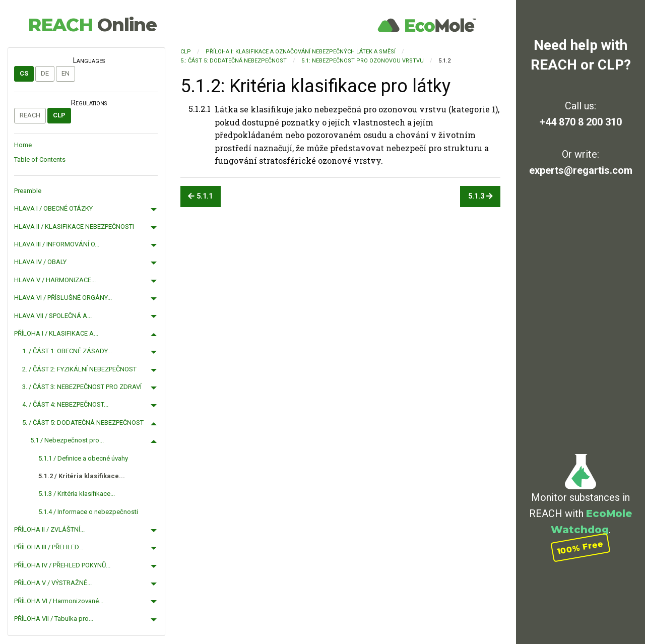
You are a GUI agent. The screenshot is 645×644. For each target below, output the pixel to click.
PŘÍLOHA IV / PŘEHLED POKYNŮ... (62, 565)
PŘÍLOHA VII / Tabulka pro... (54, 619)
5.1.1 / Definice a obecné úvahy (83, 458)
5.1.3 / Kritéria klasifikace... (77, 494)
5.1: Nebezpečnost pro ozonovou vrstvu (363, 61)
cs (24, 73)
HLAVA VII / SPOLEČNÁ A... (53, 316)
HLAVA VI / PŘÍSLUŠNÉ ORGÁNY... (63, 298)
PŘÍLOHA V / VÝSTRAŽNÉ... (53, 583)
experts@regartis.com (581, 170)
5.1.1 (200, 196)
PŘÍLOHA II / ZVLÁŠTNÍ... (49, 529)
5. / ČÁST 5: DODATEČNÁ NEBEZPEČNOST (83, 423)
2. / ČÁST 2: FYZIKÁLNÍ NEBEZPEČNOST (79, 369)
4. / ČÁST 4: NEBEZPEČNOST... (65, 404)
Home (23, 145)
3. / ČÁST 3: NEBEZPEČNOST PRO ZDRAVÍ (82, 387)
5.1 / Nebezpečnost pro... (67, 440)
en (66, 73)
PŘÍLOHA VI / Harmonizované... (59, 601)
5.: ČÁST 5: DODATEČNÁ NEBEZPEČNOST (234, 61)
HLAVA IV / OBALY (40, 262)
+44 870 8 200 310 (581, 122)
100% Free (580, 548)
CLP (59, 115)
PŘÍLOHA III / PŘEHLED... (49, 547)
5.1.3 (480, 196)
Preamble (28, 191)
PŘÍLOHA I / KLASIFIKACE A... (56, 333)
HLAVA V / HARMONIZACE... (55, 280)
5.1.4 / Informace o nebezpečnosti (88, 512)
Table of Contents (40, 159)
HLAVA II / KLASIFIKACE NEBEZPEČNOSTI (74, 227)
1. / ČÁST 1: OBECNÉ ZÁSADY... (67, 351)
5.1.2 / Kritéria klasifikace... (82, 476)
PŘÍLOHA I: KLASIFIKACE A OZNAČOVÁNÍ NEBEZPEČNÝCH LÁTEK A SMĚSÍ (301, 52)
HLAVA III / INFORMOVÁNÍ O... (57, 244)
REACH (92, 25)
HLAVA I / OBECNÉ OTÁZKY (53, 208)
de (45, 73)
